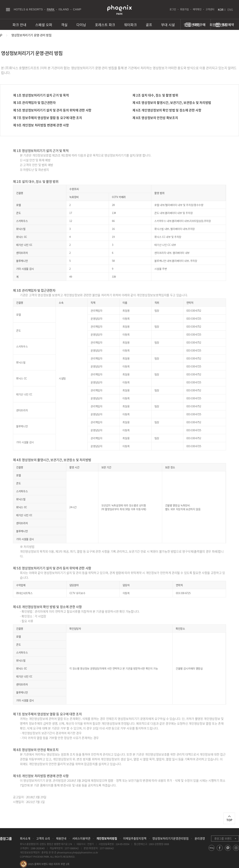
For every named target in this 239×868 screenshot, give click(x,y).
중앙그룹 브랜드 (223, 838)
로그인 (173, 9)
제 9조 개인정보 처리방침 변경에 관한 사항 (41, 125)
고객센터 (210, 9)
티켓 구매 (199, 25)
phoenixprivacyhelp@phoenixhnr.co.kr (77, 852)
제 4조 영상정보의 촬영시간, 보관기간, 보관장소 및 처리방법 (172, 102)
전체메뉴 (8, 9)
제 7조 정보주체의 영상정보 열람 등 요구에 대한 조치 (48, 118)
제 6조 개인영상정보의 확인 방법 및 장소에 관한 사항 (167, 110)
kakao (228, 851)
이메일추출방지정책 (135, 838)
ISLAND (64, 9)
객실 (64, 25)
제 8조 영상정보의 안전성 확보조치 (155, 118)
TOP (229, 820)
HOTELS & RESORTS (28, 9)
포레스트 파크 (105, 25)
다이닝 (81, 25)
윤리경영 (200, 838)
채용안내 (61, 838)
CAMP (77, 9)
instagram (236, 851)
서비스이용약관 (81, 838)
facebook (220, 851)
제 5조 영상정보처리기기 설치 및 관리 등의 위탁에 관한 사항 (52, 110)
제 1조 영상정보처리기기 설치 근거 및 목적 (41, 95)
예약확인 (197, 9)
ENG (230, 10)
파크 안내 (19, 25)
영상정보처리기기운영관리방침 (170, 838)
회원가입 (184, 9)
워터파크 (130, 25)
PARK (51, 9)
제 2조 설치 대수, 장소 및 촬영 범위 (155, 95)
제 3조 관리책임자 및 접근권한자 (34, 102)
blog (212, 851)
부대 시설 (168, 25)
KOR (221, 10)
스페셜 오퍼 (44, 25)
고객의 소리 (43, 838)
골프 (149, 25)
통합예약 (228, 25)
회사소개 (25, 838)
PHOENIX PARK (119, 10)
